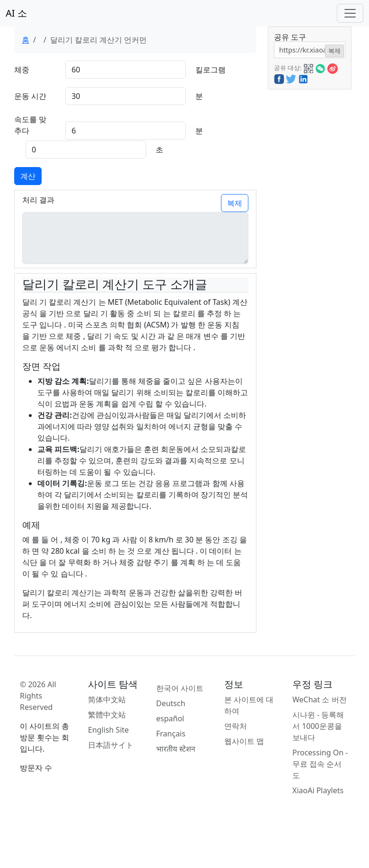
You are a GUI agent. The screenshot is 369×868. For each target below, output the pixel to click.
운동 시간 (30, 96)
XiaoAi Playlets (318, 790)
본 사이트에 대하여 (249, 705)
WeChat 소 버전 (320, 700)
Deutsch (171, 703)
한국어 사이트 (180, 688)
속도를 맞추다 (30, 125)
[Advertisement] (309, 231)
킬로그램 (211, 70)
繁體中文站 (107, 715)
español (170, 718)
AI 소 (16, 13)
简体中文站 (107, 700)
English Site (108, 730)
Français (171, 734)
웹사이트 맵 (244, 741)
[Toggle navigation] (350, 13)
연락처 (236, 726)
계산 (28, 176)
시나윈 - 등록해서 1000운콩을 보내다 (318, 726)
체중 (22, 70)
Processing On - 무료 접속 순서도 (320, 764)
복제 (235, 203)
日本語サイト (111, 745)
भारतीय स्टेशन (176, 749)
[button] (308, 67)
